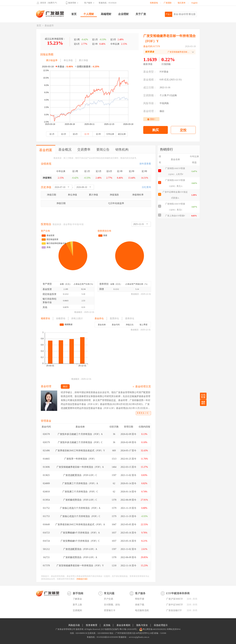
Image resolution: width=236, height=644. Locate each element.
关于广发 (141, 14)
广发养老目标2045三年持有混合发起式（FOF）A (80, 524)
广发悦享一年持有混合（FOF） (80, 459)
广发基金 (50, 14)
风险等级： (150, 103)
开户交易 (108, 599)
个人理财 (89, 14)
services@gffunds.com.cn (139, 637)
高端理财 (106, 14)
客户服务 (88, 3)
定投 (183, 130)
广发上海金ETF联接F (175, 216)
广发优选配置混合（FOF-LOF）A (80, 549)
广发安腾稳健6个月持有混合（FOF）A (80, 533)
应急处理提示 (161, 625)
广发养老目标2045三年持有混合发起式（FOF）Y (80, 451)
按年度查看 (145, 164)
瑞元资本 (182, 3)
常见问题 (109, 593)
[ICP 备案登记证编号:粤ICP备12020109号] (119, 629)
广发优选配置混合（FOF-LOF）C (80, 475)
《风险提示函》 (82, 579)
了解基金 (77, 599)
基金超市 (49, 26)
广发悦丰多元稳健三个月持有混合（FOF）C (80, 442)
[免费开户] (52, 3)
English (194, 3)
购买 (156, 130)
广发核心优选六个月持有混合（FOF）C (80, 516)
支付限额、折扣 (112, 605)
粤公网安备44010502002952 (155, 629)
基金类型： (150, 72)
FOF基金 (164, 72)
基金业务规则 (123, 625)
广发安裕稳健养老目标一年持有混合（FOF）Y (80, 566)
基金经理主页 (143, 386)
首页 (74, 14)
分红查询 (146, 187)
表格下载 (140, 605)
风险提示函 (74, 625)
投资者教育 (92, 625)
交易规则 (77, 610)
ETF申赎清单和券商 (178, 593)
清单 (189, 599)
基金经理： (150, 111)
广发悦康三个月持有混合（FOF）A (80, 483)
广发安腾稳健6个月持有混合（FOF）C (80, 541)
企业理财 (123, 14)
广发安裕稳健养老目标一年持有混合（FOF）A (80, 467)
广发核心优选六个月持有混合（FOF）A (80, 508)
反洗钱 (107, 625)
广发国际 (168, 3)
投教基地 (154, 3)
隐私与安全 (142, 625)
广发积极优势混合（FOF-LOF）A (80, 557)
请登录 (43, 3)
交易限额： (150, 95)
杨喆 (162, 111)
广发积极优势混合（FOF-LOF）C (80, 500)
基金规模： (150, 80)
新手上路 (77, 605)
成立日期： (150, 87)
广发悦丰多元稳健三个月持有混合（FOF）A (80, 434)
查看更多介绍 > (143, 413)
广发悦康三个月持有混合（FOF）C (80, 492)
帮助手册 (140, 599)
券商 (195, 599)
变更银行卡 (110, 610)
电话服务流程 (142, 610)
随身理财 (72, 3)
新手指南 (78, 593)
